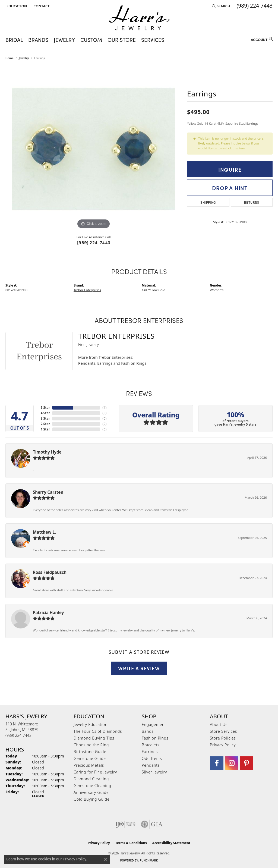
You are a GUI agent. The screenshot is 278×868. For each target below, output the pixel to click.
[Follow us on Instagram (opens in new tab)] (232, 763)
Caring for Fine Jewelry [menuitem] (95, 772)
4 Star (45, 413)
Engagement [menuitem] (154, 724)
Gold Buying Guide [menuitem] (91, 799)
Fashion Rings (134, 363)
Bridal (14, 40)
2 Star (45, 424)
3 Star (45, 418)
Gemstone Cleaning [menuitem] (92, 786)
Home (10, 58)
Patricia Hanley (48, 612)
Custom (91, 40)
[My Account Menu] (262, 39)
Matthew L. (44, 532)
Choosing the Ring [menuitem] (91, 745)
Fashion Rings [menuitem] (155, 738)
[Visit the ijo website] (126, 824)
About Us (219, 724)
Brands (38, 40)
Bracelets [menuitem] (151, 745)
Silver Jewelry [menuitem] (154, 772)
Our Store (122, 40)
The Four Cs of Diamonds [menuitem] (98, 731)
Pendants (87, 363)
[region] (94, 149)
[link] (41, 6)
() (104, 408)
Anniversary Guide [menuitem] (91, 792)
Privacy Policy (223, 745)
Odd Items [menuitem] (152, 758)
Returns (252, 202)
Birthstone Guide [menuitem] (90, 752)
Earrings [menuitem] (150, 752)
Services (153, 40)
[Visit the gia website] (152, 824)
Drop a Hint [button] (230, 188)
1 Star (45, 429)
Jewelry (64, 40)
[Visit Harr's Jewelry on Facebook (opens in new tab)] (217, 763)
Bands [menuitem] (148, 731)
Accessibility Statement (171, 843)
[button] (16, 6)
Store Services (223, 731)
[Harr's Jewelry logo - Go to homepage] (139, 18)
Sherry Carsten (48, 492)
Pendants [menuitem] (151, 765)
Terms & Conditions (131, 843)
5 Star (45, 408)
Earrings (105, 363)
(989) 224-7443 (94, 242)
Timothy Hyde (47, 452)
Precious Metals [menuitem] (89, 765)
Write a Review (139, 668)
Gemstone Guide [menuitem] (90, 758)
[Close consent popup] (106, 859)
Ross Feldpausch (50, 572)
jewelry (24, 58)
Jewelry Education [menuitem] (91, 724)
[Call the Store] (18, 735)
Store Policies (223, 738)
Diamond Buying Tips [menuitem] (94, 738)
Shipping (208, 202)
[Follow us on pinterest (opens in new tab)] (247, 763)
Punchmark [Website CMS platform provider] (149, 860)
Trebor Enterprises (87, 290)
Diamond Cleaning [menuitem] (91, 779)
